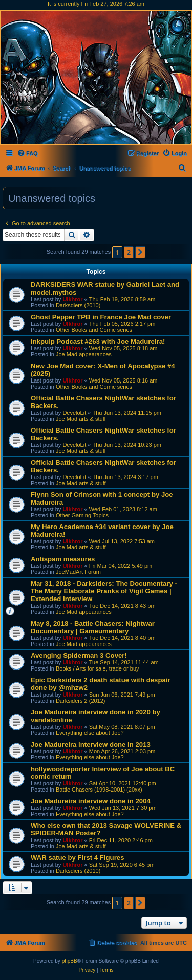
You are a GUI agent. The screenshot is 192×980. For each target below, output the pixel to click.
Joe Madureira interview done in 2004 (91, 801)
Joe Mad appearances (84, 354)
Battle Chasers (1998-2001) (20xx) (99, 790)
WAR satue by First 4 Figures (77, 858)
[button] (140, 252)
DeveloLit (74, 413)
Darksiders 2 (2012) (81, 701)
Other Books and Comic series (94, 330)
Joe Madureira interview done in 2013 (91, 744)
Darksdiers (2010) (78, 305)
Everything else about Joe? (90, 733)
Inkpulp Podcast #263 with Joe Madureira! (98, 341)
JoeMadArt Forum (78, 572)
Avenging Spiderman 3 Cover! (79, 655)
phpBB (70, 961)
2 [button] (129, 252)
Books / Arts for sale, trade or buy (98, 668)
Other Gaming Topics (82, 515)
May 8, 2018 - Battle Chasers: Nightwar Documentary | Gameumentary (93, 627)
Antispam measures (63, 559)
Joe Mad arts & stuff (81, 419)
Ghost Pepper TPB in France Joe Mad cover (101, 317)
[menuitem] (27, 153)
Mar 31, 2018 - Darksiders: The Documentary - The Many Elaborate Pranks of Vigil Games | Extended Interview (104, 591)
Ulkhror (72, 299)
